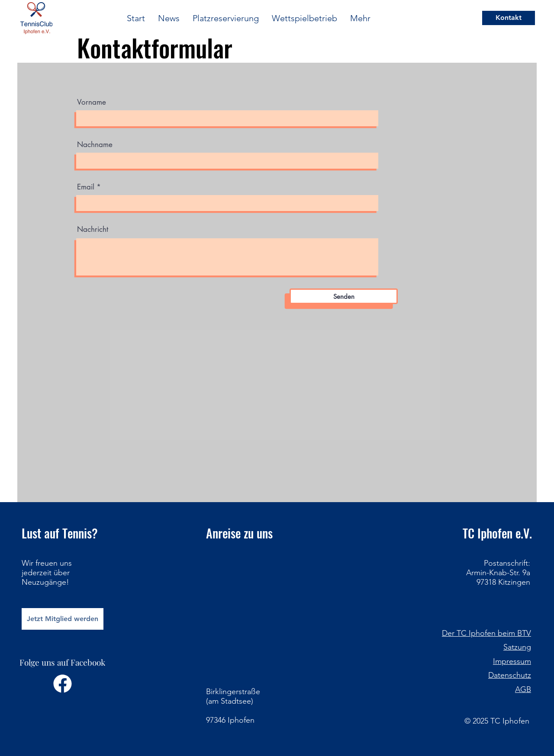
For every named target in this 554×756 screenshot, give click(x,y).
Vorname (92, 102)
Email (86, 187)
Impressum (512, 661)
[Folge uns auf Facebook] (63, 677)
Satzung (517, 647)
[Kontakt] (509, 18)
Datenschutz (510, 675)
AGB (523, 689)
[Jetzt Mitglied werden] (63, 619)
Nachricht (93, 229)
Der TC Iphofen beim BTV (486, 633)
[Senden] (344, 296)
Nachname (95, 145)
